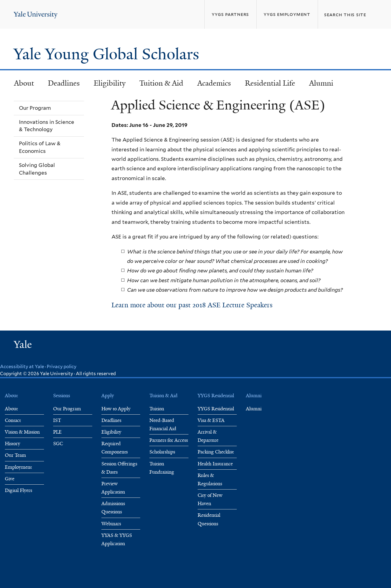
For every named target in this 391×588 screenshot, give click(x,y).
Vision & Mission (22, 432)
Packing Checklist (216, 452)
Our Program (67, 409)
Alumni (321, 83)
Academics (214, 83)
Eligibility (110, 83)
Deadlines (64, 83)
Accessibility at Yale (22, 367)
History (13, 444)
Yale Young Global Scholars (108, 54)
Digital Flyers (18, 490)
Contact (13, 420)
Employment (18, 467)
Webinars (111, 524)
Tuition (157, 409)
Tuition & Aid (161, 83)
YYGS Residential (216, 409)
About (24, 83)
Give (10, 479)
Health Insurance (215, 464)
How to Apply (116, 409)
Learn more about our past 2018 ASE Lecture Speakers (192, 305)
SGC (58, 444)
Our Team (15, 455)
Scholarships (162, 452)
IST (57, 420)
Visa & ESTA (211, 420)
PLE (57, 432)
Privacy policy (62, 367)
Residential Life (270, 83)
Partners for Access (169, 440)
